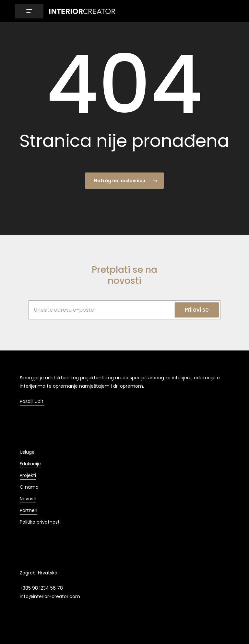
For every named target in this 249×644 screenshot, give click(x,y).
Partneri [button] (29, 510)
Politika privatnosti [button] (40, 522)
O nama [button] (29, 487)
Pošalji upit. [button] (32, 401)
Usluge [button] (27, 452)
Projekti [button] (28, 475)
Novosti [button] (28, 499)
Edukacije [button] (30, 464)
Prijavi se (197, 310)
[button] (29, 11)
